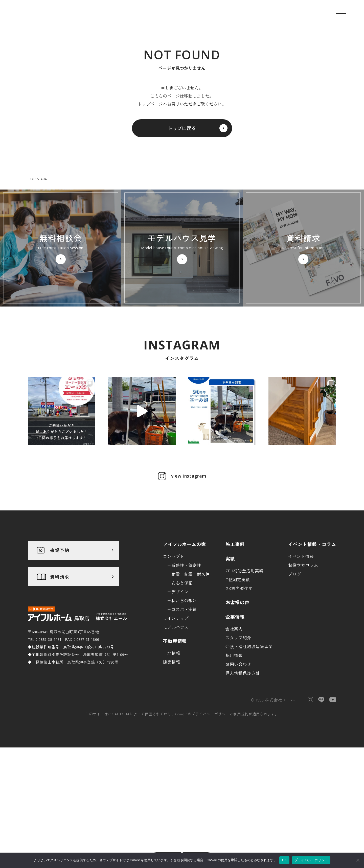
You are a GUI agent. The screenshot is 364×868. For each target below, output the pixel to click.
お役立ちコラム (303, 611)
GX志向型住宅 (239, 634)
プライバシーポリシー (211, 760)
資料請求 (60, 623)
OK (284, 860)
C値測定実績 (238, 625)
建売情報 (172, 708)
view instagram (189, 522)
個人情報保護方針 (243, 719)
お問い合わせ (238, 710)
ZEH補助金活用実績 (244, 616)
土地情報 (172, 699)
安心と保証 (182, 628)
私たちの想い (184, 646)
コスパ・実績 (184, 655)
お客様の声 (237, 648)
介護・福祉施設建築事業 (249, 692)
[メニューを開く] (341, 13)
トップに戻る (182, 131)
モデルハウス (176, 673)
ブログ (295, 620)
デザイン (180, 637)
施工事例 (235, 590)
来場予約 (60, 596)
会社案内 (234, 674)
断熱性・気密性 (186, 611)
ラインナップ (176, 664)
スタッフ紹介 (238, 683)
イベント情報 (301, 602)
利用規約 (241, 760)
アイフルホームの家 (185, 590)
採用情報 (234, 701)
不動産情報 (175, 687)
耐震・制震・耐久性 (191, 620)
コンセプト (174, 602)
